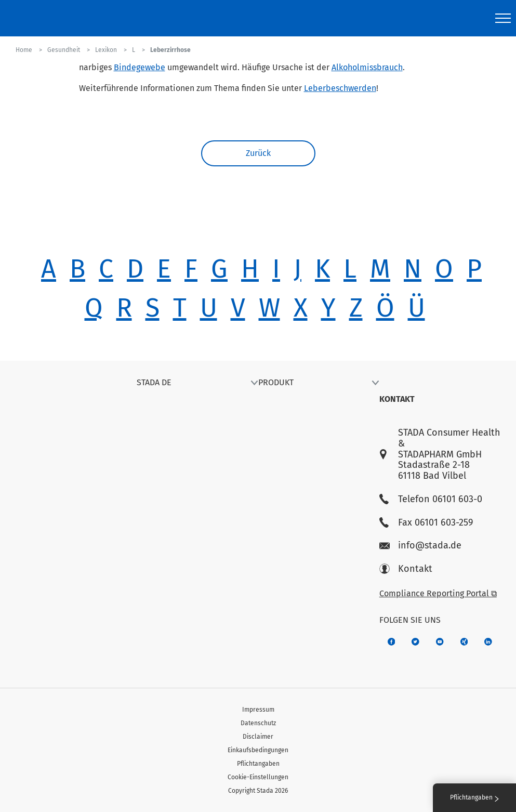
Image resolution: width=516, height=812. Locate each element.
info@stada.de (420, 546)
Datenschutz (258, 723)
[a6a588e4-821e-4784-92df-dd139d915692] (415, 642)
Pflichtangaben (258, 764)
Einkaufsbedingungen (258, 750)
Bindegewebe (140, 67)
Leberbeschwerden (340, 88)
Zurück (258, 153)
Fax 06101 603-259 (426, 523)
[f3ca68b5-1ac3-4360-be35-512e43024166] (440, 642)
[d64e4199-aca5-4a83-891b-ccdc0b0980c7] (488, 642)
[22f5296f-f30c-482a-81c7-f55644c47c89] (464, 642)
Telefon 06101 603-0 (431, 499)
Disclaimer (258, 737)
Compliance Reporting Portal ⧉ (438, 593)
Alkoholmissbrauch (367, 67)
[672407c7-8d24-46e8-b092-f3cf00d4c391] (392, 642)
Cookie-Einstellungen (258, 777)
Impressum (258, 710)
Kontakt (406, 569)
